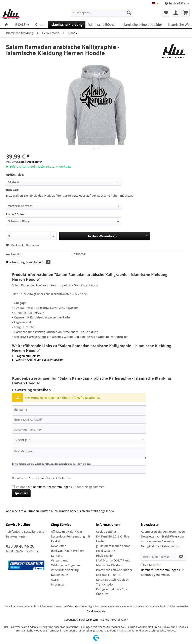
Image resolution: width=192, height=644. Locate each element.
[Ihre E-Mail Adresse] (159, 557)
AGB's (55, 580)
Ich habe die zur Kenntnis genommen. (60, 487)
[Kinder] (40, 25)
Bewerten (30, 245)
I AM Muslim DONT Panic (113, 560)
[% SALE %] (22, 25)
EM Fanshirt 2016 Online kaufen (113, 539)
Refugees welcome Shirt (112, 589)
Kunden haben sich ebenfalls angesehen (86, 511)
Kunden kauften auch (43, 511)
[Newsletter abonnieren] (181, 557)
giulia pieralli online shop (113, 546)
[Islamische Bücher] (102, 25)
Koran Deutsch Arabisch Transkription (112, 582)
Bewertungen (38, 262)
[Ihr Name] (79, 409)
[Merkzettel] (166, 13)
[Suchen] (129, 13)
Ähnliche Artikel (17, 511)
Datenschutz (60, 575)
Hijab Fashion (105, 556)
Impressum (59, 584)
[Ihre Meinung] (79, 453)
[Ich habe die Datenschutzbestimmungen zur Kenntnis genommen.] (13, 487)
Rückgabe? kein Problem (68, 551)
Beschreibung (15, 262)
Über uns (102, 594)
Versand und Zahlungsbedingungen (66, 563)
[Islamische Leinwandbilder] (142, 25)
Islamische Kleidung (110, 565)
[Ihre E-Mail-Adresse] (79, 420)
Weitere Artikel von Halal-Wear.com (38, 360)
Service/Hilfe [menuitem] (176, 3)
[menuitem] (102, 15)
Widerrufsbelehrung (65, 570)
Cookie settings (106, 532)
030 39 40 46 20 (20, 546)
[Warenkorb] (186, 13)
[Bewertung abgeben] (79, 440)
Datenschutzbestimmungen (52, 487)
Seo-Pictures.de (96, 611)
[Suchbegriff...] (102, 13)
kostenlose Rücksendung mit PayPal (71, 539)
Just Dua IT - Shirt (108, 575)
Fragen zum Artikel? (27, 356)
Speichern (21, 493)
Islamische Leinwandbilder (114, 570)
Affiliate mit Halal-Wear (67, 532)
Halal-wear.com (88, 620)
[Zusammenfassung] (79, 430)
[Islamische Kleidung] (67, 25)
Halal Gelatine (106, 551)
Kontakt (56, 556)
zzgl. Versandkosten (31, 162)
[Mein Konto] (176, 13)
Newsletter (58, 546)
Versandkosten (76, 606)
